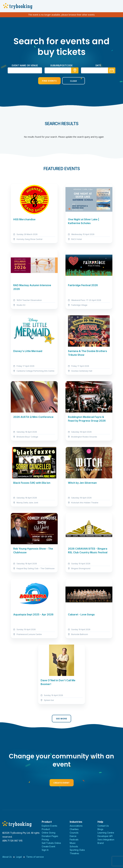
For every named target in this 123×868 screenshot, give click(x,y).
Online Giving (49, 833)
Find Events (49, 81)
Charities (74, 829)
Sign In (45, 850)
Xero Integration (106, 840)
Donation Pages (50, 836)
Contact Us (103, 826)
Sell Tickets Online (51, 843)
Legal (19, 857)
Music (73, 843)
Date (98, 65)
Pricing (45, 840)
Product (46, 829)
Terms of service (35, 857)
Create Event (62, 783)
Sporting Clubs (77, 850)
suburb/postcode (61, 65)
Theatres (74, 853)
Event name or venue (25, 65)
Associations (76, 826)
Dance (73, 836)
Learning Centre (106, 833)
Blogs (100, 829)
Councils (74, 833)
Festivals (74, 840)
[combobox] (62, 70)
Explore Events (49, 826)
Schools (74, 846)
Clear (73, 81)
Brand (101, 843)
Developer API (105, 836)
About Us (7, 857)
